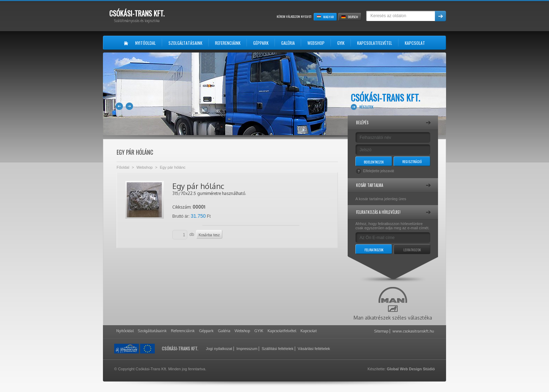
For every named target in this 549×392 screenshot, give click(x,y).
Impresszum (247, 349)
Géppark (206, 331)
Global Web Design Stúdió (411, 369)
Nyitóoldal (125, 331)
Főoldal (123, 167)
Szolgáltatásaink (152, 331)
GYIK (259, 331)
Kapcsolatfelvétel (282, 331)
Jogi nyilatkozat (219, 349)
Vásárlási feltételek (314, 349)
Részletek (366, 107)
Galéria (224, 331)
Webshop (145, 167)
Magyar (325, 17)
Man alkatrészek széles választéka (393, 304)
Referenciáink (183, 331)
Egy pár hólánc (172, 167)
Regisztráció (412, 162)
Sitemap (381, 331)
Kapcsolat (309, 331)
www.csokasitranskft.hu (413, 331)
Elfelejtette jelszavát (378, 171)
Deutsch (350, 17)
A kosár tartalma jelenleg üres (381, 199)
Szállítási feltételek (277, 349)
